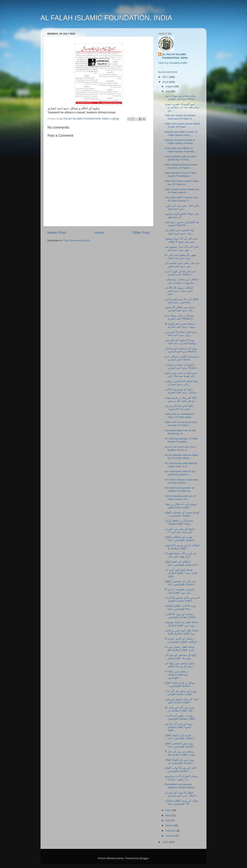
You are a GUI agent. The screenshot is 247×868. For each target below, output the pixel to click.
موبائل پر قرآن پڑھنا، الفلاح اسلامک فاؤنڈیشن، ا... (180, 684)
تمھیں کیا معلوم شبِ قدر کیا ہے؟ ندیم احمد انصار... (181, 256)
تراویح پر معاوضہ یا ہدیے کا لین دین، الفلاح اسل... (180, 591)
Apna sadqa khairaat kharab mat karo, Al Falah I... (181, 166)
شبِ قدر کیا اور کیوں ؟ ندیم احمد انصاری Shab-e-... (180, 273)
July (168, 91)
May (168, 815)
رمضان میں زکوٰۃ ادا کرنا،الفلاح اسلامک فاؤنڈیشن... (177, 674)
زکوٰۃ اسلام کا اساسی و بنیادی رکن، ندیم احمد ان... (182, 383)
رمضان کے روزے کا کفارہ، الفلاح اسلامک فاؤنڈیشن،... (181, 616)
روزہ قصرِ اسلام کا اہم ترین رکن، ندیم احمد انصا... (181, 334)
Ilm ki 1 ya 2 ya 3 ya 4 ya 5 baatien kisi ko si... (180, 448)
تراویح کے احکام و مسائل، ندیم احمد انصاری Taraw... (182, 358)
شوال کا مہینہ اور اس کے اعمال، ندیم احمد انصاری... (181, 794)
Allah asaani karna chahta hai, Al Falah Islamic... (182, 191)
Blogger (144, 858)
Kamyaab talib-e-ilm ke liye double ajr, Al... (180, 432)
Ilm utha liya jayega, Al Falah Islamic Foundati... (181, 440)
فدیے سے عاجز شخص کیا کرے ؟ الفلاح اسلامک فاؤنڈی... (182, 599)
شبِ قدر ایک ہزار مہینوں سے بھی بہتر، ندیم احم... (182, 248)
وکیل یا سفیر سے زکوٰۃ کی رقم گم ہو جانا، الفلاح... (180, 665)
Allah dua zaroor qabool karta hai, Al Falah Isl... (182, 183)
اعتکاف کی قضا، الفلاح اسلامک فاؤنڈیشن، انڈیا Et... (182, 563)
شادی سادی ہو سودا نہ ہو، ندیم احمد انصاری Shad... (181, 97)
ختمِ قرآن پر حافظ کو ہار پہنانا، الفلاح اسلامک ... (179, 522)
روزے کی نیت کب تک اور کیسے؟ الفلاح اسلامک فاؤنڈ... (179, 727)
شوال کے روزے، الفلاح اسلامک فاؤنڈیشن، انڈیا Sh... (182, 802)
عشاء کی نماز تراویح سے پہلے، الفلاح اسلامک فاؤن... (182, 701)
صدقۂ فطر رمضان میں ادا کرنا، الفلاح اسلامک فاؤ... (180, 648)
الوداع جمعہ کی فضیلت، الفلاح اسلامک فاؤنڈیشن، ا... (182, 514)
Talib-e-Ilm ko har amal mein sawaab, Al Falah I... (181, 424)
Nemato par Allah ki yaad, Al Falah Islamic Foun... (181, 133)
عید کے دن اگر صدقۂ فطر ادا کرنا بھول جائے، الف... (181, 555)
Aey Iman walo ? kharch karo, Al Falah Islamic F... (182, 199)
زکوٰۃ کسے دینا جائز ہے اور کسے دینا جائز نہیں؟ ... (179, 407)
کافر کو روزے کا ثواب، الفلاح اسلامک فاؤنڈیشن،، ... (181, 769)
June (169, 810)
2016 (166, 82)
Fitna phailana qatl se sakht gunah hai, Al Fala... (181, 158)
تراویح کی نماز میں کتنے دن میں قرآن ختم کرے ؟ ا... (180, 530)
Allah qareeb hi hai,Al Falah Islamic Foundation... (181, 174)
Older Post (141, 233)
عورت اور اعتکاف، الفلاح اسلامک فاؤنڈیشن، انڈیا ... (181, 539)
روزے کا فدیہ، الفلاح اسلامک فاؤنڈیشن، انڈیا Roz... (181, 607)
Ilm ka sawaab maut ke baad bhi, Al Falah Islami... (181, 456)
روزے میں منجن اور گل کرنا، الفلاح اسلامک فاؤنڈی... (181, 693)
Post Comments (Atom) (77, 240)
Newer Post (57, 233)
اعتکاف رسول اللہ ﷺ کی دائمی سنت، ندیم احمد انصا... (179, 291)
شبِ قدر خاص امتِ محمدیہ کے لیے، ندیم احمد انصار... (182, 265)
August (170, 86)
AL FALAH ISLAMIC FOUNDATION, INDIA (106, 18)
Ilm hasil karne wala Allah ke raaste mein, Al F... (181, 465)
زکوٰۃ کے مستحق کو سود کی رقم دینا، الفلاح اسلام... (181, 657)
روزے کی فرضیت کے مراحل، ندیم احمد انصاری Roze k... (182, 350)
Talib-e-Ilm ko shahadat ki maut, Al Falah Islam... (180, 416)
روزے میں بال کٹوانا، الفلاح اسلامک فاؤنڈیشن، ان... (180, 761)
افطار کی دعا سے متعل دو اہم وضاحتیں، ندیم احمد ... (182, 301)
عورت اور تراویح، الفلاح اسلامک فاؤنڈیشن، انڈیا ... (181, 737)
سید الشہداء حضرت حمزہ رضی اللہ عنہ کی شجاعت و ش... (182, 107)
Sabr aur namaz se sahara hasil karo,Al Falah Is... (180, 117)
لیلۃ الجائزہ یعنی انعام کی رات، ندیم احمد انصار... (179, 232)
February (171, 831)
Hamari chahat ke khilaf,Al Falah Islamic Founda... (180, 142)
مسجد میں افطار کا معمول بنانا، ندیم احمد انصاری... (180, 309)
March (169, 825)
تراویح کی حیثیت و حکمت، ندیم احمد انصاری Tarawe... (182, 366)
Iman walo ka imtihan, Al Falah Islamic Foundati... (180, 150)
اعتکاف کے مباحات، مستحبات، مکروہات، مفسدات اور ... (182, 281)
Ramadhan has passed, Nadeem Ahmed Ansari (180, 786)
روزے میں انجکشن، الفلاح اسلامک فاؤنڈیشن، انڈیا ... (181, 745)
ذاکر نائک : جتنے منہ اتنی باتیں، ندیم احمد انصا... (182, 207)
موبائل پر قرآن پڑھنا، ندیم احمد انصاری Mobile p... (180, 317)
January (170, 836)
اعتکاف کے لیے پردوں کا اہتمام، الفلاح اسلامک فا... (182, 547)
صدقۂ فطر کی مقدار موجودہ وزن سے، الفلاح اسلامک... (181, 624)
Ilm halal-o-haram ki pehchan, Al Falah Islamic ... (182, 481)
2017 (166, 77)
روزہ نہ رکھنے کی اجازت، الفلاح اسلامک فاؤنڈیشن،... (181, 717)
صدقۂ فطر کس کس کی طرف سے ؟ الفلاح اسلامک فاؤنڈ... (181, 573)
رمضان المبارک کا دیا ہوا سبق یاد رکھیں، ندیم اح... (182, 778)
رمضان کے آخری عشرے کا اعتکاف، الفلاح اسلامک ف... (182, 640)
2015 (166, 842)
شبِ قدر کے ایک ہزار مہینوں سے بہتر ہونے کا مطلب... (181, 240)
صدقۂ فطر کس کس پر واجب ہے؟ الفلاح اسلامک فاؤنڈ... (182, 632)
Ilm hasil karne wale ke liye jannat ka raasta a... (180, 473)
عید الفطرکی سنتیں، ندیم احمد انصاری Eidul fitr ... (182, 224)
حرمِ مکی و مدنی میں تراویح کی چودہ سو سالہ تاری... (181, 374)
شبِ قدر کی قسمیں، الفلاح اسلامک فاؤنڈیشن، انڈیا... (181, 583)
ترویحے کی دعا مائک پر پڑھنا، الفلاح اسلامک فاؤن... (181, 506)
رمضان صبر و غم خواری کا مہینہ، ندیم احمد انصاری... (181, 325)
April (168, 820)
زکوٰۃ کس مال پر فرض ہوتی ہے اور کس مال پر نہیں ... (181, 399)
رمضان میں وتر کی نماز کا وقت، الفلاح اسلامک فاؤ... (181, 753)
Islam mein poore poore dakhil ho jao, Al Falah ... (182, 125)
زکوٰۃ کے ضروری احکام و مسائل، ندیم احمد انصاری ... (182, 391)
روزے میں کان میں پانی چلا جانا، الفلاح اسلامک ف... (180, 709)
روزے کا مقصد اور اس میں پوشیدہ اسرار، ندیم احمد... (181, 342)
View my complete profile (173, 63)
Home (99, 233)
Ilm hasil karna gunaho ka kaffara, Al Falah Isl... (180, 489)
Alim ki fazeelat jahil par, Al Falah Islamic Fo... (180, 498)
